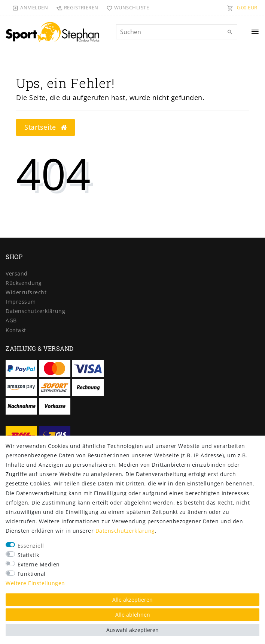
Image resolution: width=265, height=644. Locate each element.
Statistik (28, 555)
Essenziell (31, 546)
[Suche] (230, 32)
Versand (17, 273)
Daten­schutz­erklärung (35, 311)
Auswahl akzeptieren (132, 630)
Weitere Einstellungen (35, 583)
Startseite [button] (45, 127)
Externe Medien (39, 564)
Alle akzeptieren (132, 600)
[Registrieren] (77, 7)
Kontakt (16, 330)
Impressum (21, 302)
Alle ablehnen (133, 615)
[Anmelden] (30, 7)
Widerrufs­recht (26, 292)
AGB (11, 320)
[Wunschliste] (126, 7)
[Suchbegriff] (177, 32)
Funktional (32, 574)
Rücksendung (24, 283)
